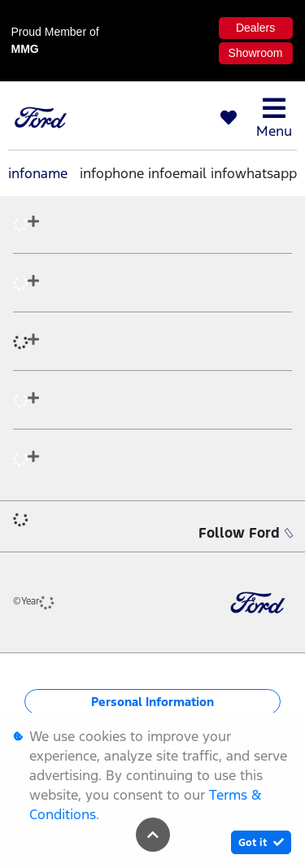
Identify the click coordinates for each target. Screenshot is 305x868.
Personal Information (152, 702)
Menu (274, 118)
